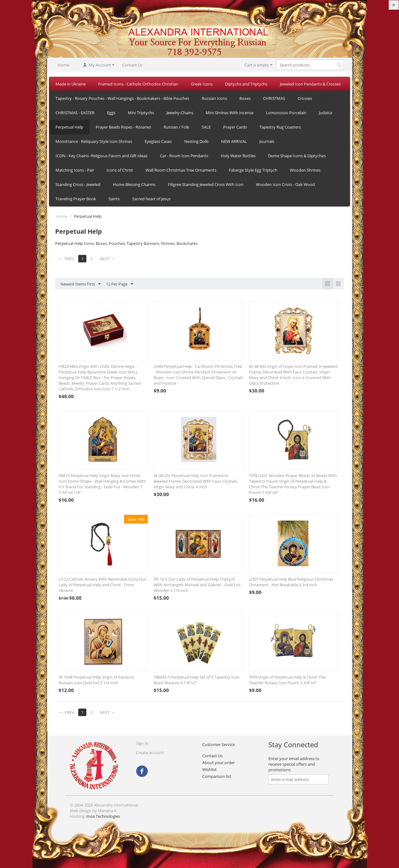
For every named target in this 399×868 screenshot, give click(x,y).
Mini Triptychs (141, 113)
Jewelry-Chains (180, 113)
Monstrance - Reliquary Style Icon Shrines (94, 141)
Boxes (245, 98)
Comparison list (217, 776)
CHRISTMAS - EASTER (75, 113)
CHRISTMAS (274, 98)
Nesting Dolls (196, 141)
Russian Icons (214, 98)
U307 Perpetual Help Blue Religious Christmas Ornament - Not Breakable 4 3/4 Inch (291, 582)
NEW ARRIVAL (234, 141)
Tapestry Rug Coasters (280, 127)
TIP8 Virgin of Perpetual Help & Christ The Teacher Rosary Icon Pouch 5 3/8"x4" (287, 680)
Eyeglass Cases (158, 141)
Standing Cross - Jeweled (78, 184)
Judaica (325, 113)
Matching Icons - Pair (75, 170)
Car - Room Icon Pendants (184, 156)
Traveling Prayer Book (76, 199)
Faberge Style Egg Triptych (253, 170)
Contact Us (132, 65)
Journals (267, 141)
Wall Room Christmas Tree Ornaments (181, 170)
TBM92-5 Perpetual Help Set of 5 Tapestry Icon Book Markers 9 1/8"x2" (197, 680)
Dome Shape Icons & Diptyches (297, 156)
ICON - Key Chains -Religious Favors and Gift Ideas (101, 156)
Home (63, 65)
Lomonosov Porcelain (286, 113)
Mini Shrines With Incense (230, 113)
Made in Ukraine (71, 84)
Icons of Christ (120, 170)
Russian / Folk (176, 127)
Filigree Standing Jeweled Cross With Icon (206, 184)
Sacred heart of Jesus (151, 199)
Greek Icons (202, 84)
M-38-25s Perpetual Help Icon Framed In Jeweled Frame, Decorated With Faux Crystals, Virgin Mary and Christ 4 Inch (196, 481)
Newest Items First (81, 284)
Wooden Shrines (305, 170)
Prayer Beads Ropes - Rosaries (123, 127)
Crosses (305, 98)
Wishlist (209, 769)
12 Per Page (120, 284)
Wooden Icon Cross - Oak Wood (285, 184)
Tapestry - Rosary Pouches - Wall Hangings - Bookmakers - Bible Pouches (122, 98)
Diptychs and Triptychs (246, 84)
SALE (206, 127)
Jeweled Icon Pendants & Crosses (310, 84)
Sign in (142, 743)
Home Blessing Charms (134, 184)
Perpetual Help (69, 127)
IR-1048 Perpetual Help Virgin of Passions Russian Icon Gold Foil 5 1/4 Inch (96, 680)
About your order (219, 763)
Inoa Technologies (103, 816)
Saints (114, 199)
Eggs (111, 113)
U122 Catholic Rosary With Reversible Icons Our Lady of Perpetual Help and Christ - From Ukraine (102, 585)
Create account (150, 753)
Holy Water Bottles (238, 156)
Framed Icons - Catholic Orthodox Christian (138, 84)
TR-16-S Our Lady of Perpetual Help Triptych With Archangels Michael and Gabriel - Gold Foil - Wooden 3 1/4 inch (198, 585)
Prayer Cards (235, 127)
